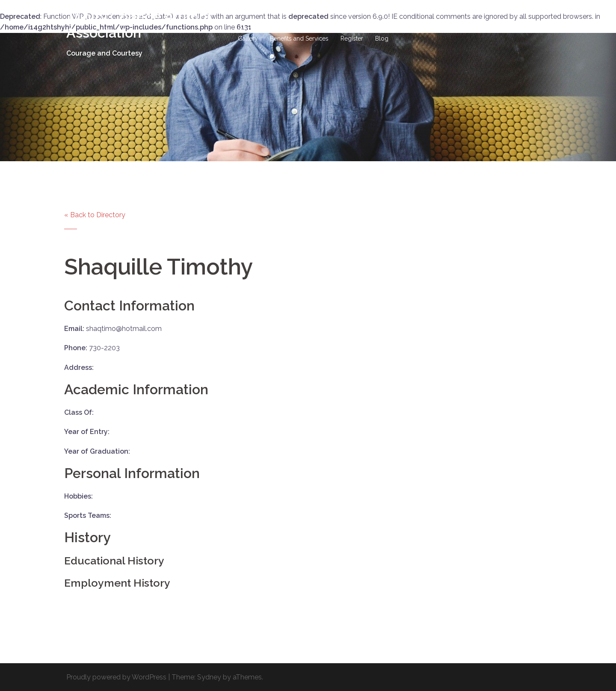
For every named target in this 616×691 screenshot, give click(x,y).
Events (524, 29)
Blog (382, 38)
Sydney (209, 677)
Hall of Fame (316, 29)
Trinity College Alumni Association (138, 25)
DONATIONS (362, 29)
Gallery (248, 38)
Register (352, 38)
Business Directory (478, 29)
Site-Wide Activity (416, 29)
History (277, 29)
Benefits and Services (299, 38)
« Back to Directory (95, 215)
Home (246, 29)
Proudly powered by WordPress (116, 677)
